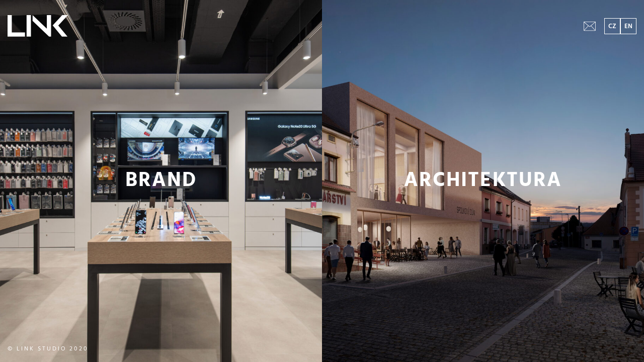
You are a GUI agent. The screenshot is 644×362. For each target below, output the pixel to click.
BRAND (161, 181)
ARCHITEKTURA (483, 181)
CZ (612, 26)
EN (628, 26)
